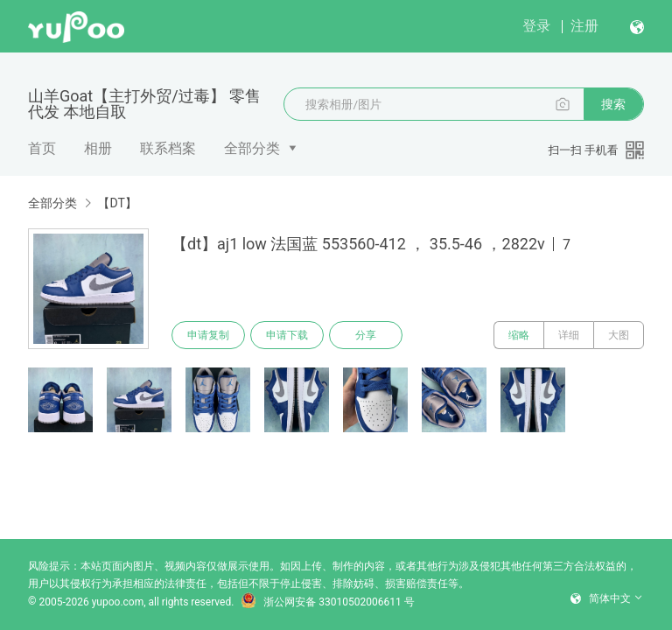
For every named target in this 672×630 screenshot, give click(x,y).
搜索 (613, 104)
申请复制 (208, 335)
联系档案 (168, 148)
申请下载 (287, 335)
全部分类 (252, 148)
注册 (584, 26)
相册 (98, 148)
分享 (366, 335)
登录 (536, 26)
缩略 (519, 335)
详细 (569, 335)
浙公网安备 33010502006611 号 (327, 602)
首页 (42, 148)
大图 (619, 335)
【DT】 (117, 203)
